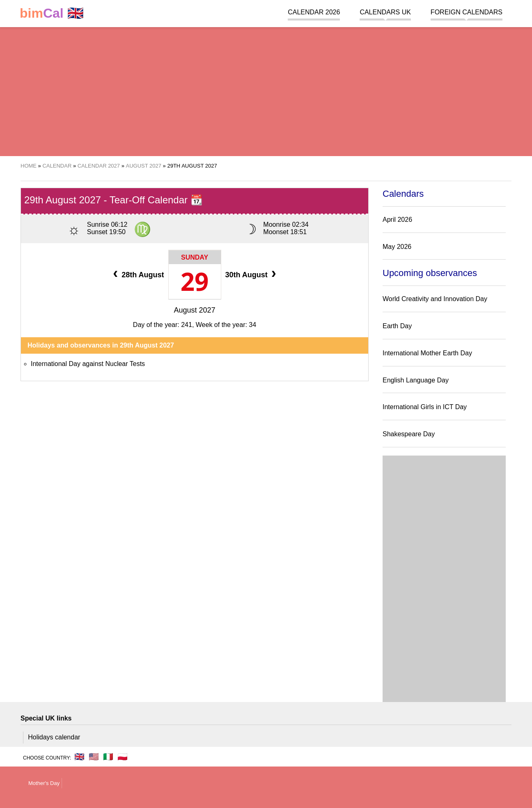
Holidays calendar (54, 737)
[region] (266, 90)
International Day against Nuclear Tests (88, 364)
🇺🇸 (94, 757)
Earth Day (397, 326)
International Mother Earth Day (427, 353)
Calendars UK (385, 12)
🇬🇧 (52, 13)
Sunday (195, 257)
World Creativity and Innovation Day (435, 299)
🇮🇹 (108, 757)
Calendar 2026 (314, 12)
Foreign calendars (467, 12)
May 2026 (397, 247)
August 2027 (194, 310)
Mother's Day (44, 783)
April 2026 (397, 220)
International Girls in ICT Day (425, 407)
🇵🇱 (123, 757)
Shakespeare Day (409, 434)
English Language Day (416, 380)
